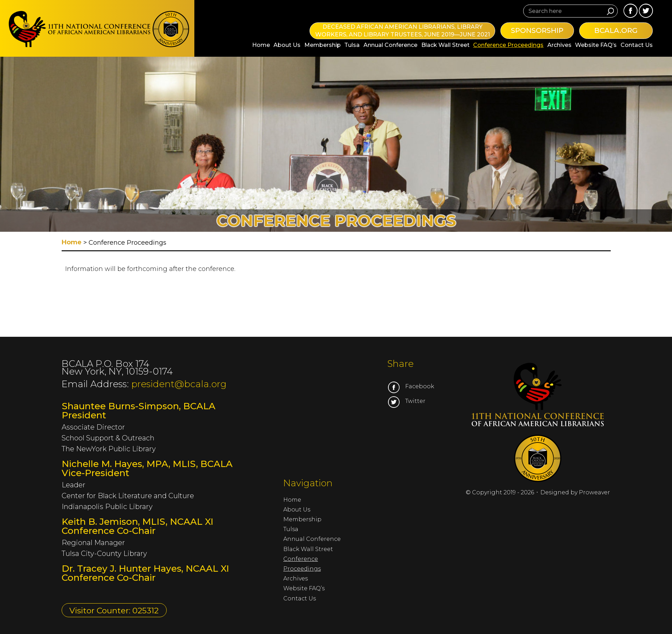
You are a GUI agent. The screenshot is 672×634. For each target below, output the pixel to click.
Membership (323, 45)
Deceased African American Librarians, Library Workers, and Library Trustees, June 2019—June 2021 (403, 31)
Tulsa (352, 45)
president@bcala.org (179, 384)
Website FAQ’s (596, 45)
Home (261, 45)
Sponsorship (537, 30)
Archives (559, 45)
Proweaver (594, 492)
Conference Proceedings (508, 45)
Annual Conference (390, 45)
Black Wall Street (445, 45)
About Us (287, 45)
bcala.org (616, 30)
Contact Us (637, 45)
